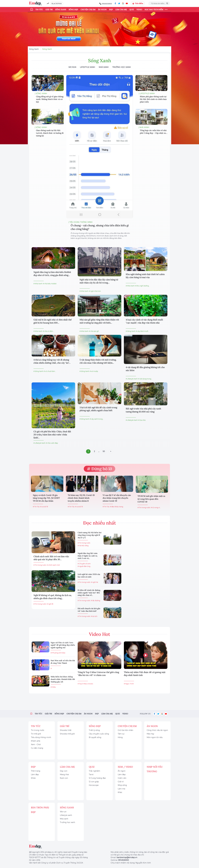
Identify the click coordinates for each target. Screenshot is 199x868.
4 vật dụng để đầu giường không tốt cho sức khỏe (145, 369)
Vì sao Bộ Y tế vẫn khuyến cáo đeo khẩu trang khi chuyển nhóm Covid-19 (117, 498)
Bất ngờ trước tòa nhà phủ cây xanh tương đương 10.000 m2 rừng (143, 410)
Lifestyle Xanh (87, 67)
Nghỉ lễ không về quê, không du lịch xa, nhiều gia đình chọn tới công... (53, 597)
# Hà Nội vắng (83, 546)
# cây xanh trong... (97, 419)
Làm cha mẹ (121, 10)
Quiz (132, 10)
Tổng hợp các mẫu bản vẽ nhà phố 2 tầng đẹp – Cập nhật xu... (154, 132)
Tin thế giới (36, 734)
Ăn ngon (102, 10)
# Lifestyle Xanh (132, 379)
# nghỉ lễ (50, 604)
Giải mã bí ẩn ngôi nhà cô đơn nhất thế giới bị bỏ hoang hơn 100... (53, 321)
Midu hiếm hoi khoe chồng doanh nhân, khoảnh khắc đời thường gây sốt (63, 679)
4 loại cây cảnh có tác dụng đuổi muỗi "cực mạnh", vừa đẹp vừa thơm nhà (144, 321)
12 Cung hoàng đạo (97, 778)
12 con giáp (94, 782)
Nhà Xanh (104, 67)
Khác (120, 792)
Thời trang (36, 771)
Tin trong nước (38, 730)
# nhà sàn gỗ (94, 331)
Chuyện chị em (88, 10)
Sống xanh (61, 10)
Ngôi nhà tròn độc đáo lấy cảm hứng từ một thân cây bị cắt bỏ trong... (99, 281)
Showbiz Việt (66, 730)
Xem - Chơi (36, 744)
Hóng (120, 737)
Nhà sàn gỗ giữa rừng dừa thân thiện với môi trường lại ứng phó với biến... (99, 321)
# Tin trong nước (144, 508)
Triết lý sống (94, 730)
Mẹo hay (150, 734)
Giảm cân (122, 778)
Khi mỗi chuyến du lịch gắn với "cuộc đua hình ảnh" (89, 610)
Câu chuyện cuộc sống (99, 734)
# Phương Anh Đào (58, 653)
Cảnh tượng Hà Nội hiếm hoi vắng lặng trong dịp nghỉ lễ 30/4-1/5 (90, 535)
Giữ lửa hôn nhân (125, 730)
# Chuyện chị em (84, 564)
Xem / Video (125, 767)
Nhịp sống (122, 785)
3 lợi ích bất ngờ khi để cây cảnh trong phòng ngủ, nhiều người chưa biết (98, 409)
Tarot (91, 774)
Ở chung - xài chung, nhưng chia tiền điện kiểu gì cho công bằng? (100, 227)
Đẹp (111, 10)
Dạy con (64, 771)
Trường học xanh (122, 67)
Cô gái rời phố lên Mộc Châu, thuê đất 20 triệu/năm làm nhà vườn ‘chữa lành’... (52, 435)
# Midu (53, 687)
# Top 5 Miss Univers (85, 684)
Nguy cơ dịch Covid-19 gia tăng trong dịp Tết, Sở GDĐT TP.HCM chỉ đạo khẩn (46, 498)
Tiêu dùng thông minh (41, 737)
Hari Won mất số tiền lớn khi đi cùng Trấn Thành (63, 662)
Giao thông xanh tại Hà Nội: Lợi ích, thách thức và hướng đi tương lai (50, 133)
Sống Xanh (34, 49)
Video (139, 10)
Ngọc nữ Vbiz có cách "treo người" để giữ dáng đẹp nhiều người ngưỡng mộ (63, 645)
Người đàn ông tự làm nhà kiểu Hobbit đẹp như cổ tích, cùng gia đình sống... (52, 274)
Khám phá (36, 741)
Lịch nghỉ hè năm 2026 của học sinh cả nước (89, 576)
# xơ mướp (94, 371)
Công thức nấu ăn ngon (157, 730)
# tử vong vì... (156, 508)
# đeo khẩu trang (117, 507)
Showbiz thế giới (67, 734)
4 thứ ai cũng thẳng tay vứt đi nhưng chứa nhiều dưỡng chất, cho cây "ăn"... (52, 361)
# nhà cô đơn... (48, 331)
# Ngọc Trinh (129, 684)
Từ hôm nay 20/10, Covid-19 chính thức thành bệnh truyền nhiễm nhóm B (81, 498)
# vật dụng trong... (145, 379)
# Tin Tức (36, 507)
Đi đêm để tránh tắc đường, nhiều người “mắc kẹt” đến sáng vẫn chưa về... (89, 593)
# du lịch (94, 616)
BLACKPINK (57, 4)
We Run (72, 67)
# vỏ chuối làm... (50, 371)
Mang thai (64, 774)
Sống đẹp (73, 10)
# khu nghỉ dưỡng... (143, 286)
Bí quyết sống (95, 737)
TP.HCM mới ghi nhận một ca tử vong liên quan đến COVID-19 (151, 499)
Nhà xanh (64, 819)
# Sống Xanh (131, 331)
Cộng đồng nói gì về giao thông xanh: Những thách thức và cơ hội (50, 99)
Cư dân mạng (37, 748)
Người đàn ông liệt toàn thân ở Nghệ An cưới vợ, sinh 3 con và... (88, 556)
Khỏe (33, 778)
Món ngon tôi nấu (155, 737)
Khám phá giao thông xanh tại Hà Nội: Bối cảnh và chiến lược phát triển (153, 99)
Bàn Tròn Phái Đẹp (40, 810)
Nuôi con (64, 778)
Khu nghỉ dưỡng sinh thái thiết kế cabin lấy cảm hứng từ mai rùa (145, 276)
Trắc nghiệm (94, 771)
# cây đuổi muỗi (142, 331)
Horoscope (94, 785)
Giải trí (49, 10)
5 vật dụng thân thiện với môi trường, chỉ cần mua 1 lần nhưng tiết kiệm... (98, 361)
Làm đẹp (35, 774)
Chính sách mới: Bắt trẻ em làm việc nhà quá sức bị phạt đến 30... (51, 558)
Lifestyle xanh (66, 815)
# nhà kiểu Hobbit (50, 284)
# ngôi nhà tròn (95, 291)
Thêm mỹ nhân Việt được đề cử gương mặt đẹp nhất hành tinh (145, 674)
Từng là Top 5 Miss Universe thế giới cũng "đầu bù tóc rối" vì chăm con (98, 674)
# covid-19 (44, 507)
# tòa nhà (142, 420)
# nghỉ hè (94, 582)
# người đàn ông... (85, 566)
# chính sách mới (53, 565)
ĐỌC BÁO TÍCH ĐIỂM (154, 10)
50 (104, 451)
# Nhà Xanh (38, 284)
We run (63, 812)
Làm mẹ (121, 789)
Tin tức (39, 10)
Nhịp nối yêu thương (155, 769)
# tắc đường (96, 601)
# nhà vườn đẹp (52, 443)
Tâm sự (121, 734)
